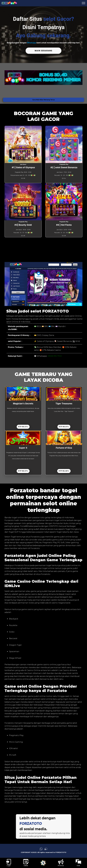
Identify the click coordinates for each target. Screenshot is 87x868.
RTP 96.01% (64, 426)
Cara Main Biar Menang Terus (43, 99)
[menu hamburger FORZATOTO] (83, 3)
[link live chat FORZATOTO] (46, 849)
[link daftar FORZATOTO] (26, 863)
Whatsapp (31, 43)
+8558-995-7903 (54, 356)
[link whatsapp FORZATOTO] (41, 849)
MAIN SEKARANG (43, 50)
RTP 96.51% (23, 426)
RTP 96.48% (64, 471)
